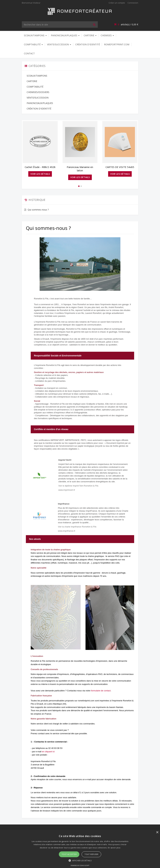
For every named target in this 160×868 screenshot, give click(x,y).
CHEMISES (107, 35)
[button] (80, 860)
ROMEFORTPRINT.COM (117, 44)
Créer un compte (117, 3)
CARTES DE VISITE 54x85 (120, 167)
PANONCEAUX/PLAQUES (65, 35)
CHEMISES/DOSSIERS (38, 92)
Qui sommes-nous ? (38, 210)
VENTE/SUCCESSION (59, 44)
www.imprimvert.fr (67, 490)
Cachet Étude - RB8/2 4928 (40, 167)
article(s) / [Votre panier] (126, 24)
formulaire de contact (101, 691)
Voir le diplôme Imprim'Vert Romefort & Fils (78, 486)
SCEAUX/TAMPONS (35, 35)
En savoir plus (114, 848)
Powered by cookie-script (80, 866)
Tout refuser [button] (91, 854)
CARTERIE (90, 35)
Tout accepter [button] (69, 854)
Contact (29, 53)
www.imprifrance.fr (67, 531)
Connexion (133, 3)
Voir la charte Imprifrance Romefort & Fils (77, 527)
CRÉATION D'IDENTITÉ (88, 44)
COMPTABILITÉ (33, 44)
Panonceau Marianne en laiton (80, 169)
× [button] (157, 832)
